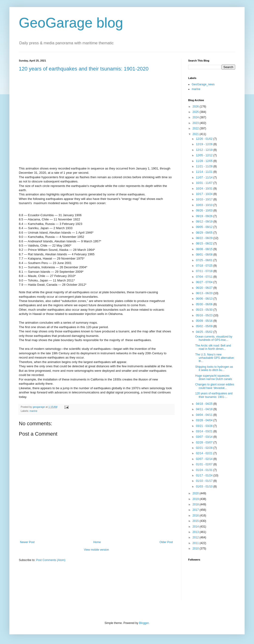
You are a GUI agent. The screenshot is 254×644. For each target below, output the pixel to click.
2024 (196, 117)
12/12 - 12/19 (205, 150)
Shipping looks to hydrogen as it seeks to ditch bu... (214, 368)
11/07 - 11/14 (205, 178)
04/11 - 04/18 (205, 409)
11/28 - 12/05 (205, 161)
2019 (196, 499)
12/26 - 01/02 (205, 139)
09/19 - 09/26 (205, 216)
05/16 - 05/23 (205, 315)
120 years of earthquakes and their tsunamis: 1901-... (214, 395)
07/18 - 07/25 (205, 266)
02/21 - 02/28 (205, 448)
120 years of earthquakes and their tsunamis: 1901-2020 (84, 69)
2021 (196, 134)
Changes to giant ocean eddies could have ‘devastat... (215, 386)
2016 (196, 516)
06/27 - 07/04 (205, 282)
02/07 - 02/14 (205, 459)
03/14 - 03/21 (205, 431)
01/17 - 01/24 (205, 475)
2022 (196, 128)
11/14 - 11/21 (205, 172)
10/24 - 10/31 (205, 189)
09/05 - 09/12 (205, 227)
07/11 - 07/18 (205, 271)
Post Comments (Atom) (51, 560)
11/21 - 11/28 (205, 166)
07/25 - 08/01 (205, 260)
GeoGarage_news (203, 84)
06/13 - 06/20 (205, 293)
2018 (196, 504)
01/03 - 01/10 (205, 487)
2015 (196, 521)
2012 (196, 537)
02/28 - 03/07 (205, 442)
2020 (196, 493)
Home (97, 542)
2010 (196, 549)
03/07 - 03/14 (205, 437)
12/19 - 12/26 (205, 144)
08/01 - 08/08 (205, 255)
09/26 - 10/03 (205, 211)
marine (34, 411)
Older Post (166, 542)
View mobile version (97, 550)
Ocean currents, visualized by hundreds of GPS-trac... (214, 338)
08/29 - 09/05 (205, 233)
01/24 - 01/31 (205, 470)
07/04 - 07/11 (205, 277)
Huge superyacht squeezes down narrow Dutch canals (214, 377)
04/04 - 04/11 (205, 415)
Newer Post (27, 542)
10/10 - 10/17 (205, 199)
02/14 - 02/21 (205, 453)
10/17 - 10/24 (205, 194)
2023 (196, 123)
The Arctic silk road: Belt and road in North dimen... (213, 347)
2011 (196, 543)
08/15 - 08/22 (205, 244)
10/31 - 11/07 (205, 183)
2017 (196, 510)
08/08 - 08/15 (205, 249)
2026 (196, 107)
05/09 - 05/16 (205, 321)
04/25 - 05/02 (205, 332)
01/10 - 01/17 (205, 481)
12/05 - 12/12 (205, 155)
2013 (196, 532)
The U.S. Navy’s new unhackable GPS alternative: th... (215, 358)
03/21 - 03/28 (205, 426)
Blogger (144, 623)
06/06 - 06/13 (205, 299)
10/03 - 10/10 (205, 205)
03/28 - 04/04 (205, 420)
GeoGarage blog (71, 23)
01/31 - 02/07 (205, 464)
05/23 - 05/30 (205, 310)
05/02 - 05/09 (205, 326)
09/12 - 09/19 (205, 222)
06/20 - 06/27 (205, 288)
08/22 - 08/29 (205, 238)
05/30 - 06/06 (205, 304)
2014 (196, 527)
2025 (196, 112)
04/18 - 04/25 (205, 404)
